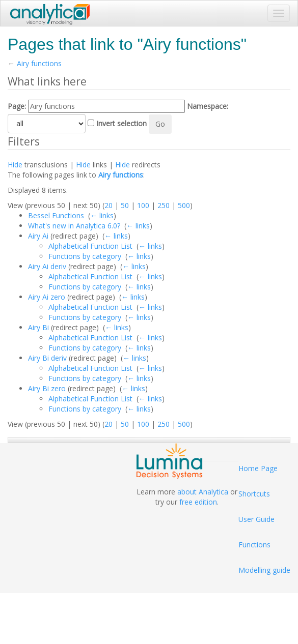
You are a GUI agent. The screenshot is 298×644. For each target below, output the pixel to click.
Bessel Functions (56, 215)
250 (164, 205)
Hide (15, 165)
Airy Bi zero (47, 388)
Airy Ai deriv (47, 266)
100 (143, 205)
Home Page (258, 468)
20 (109, 205)
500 (184, 205)
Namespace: (208, 106)
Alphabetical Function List (90, 246)
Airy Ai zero (47, 297)
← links (102, 215)
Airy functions (39, 63)
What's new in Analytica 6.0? (74, 226)
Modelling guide (264, 570)
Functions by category (85, 256)
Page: (17, 106)
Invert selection (121, 123)
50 (125, 205)
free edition (198, 502)
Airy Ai (38, 236)
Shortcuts (254, 494)
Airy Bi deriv (47, 358)
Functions (254, 545)
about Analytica (203, 492)
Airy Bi (38, 327)
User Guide (256, 519)
